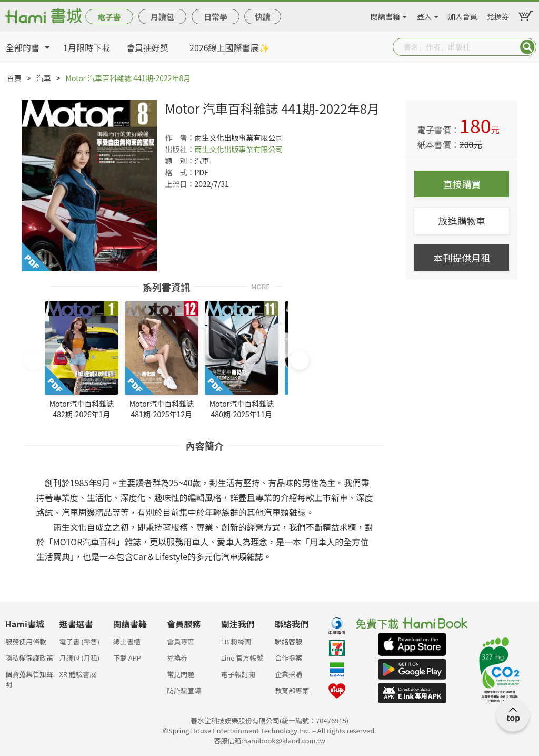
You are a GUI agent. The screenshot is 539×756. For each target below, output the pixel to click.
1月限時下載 (87, 47)
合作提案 (288, 658)
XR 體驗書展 (78, 674)
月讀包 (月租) (79, 658)
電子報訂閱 (238, 674)
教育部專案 (292, 690)
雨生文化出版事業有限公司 (238, 149)
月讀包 (162, 17)
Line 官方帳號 (242, 658)
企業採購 (288, 674)
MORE (261, 286)
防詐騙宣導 (184, 690)
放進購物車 (462, 221)
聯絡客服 (288, 641)
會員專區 (181, 641)
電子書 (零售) (79, 641)
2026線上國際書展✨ (229, 47)
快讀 (263, 17)
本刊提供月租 (462, 258)
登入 (424, 15)
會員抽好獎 (147, 47)
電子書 (109, 17)
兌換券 (498, 15)
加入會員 (463, 15)
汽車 (44, 78)
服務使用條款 (26, 641)
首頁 (14, 78)
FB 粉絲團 (236, 641)
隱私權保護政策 (29, 658)
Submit (527, 47)
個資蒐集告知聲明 (29, 677)
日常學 (216, 17)
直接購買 (462, 184)
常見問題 (181, 674)
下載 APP (127, 658)
